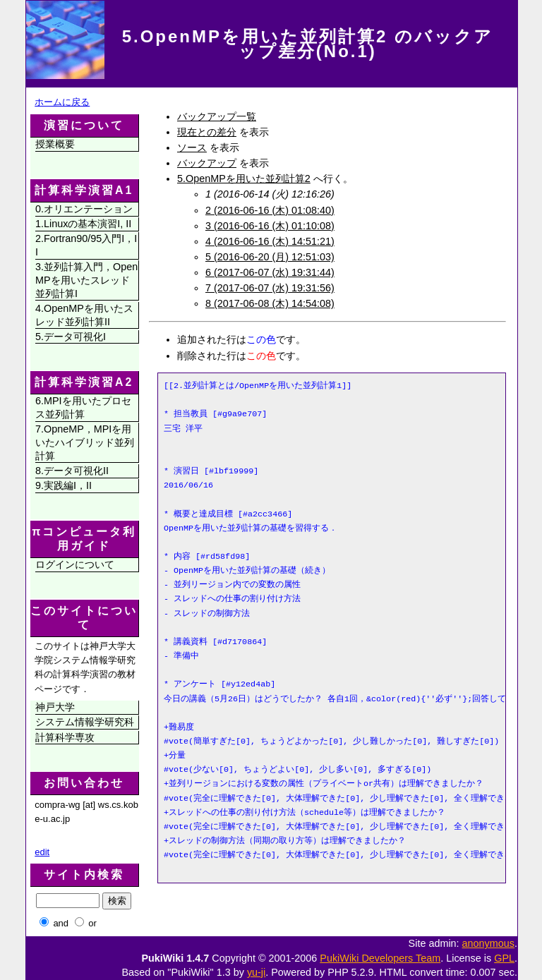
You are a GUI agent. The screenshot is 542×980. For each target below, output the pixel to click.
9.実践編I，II (64, 485)
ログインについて (75, 564)
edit (42, 852)
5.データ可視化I (71, 337)
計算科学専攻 (65, 737)
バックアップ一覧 (217, 116)
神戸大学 (55, 707)
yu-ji (256, 972)
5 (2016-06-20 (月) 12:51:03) (270, 257)
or (92, 923)
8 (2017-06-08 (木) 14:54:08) (270, 303)
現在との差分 (207, 132)
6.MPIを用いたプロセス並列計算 (83, 407)
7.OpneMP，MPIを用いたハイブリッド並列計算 (85, 442)
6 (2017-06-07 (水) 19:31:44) (270, 272)
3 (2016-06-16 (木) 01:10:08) (270, 226)
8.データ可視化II (72, 471)
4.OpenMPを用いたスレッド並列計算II (84, 315)
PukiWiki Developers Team (380, 958)
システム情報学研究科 (85, 722)
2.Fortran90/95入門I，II (86, 245)
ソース (192, 147)
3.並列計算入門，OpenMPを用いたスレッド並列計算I (86, 280)
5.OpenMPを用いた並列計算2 (244, 179)
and (61, 923)
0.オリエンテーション (84, 209)
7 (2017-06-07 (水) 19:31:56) (270, 288)
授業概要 (55, 144)
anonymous (488, 943)
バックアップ (207, 163)
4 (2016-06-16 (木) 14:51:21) (270, 241)
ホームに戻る (62, 102)
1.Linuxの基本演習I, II (83, 224)
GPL (504, 958)
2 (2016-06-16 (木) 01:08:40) (270, 210)
